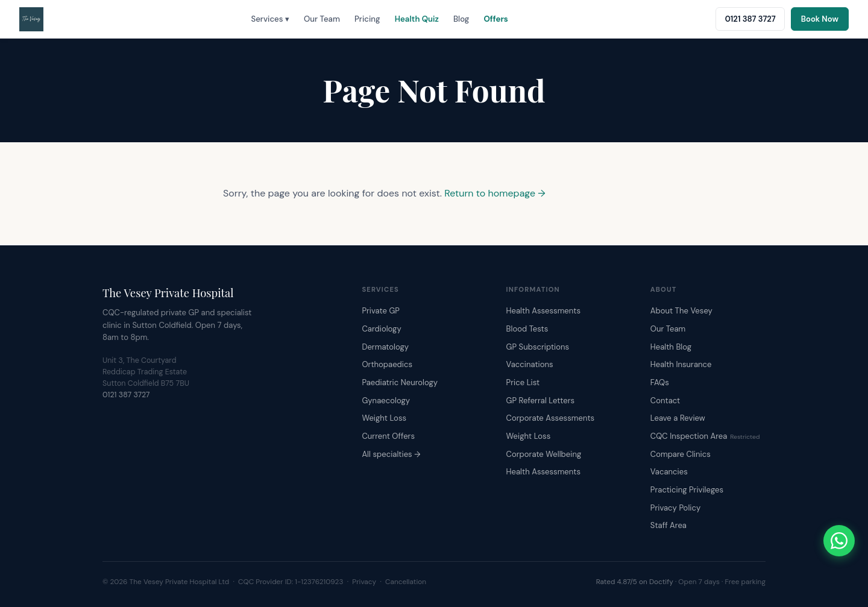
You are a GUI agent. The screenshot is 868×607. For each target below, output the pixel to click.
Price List (523, 382)
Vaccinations (530, 364)
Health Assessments (543, 311)
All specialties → (391, 454)
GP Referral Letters (541, 401)
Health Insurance (681, 364)
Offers (495, 19)
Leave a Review (678, 418)
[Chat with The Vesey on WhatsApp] (839, 541)
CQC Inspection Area (705, 436)
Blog (461, 19)
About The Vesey (681, 311)
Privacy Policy (675, 508)
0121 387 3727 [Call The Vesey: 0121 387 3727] (750, 19)
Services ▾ (270, 19)
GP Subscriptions (538, 347)
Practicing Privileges (687, 490)
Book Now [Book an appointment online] (820, 19)
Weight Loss (384, 418)
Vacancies (669, 472)
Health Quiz (417, 19)
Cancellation (406, 582)
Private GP (381, 311)
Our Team (322, 19)
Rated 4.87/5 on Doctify (635, 582)
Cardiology (381, 329)
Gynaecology (386, 401)
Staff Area (668, 525)
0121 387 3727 (126, 395)
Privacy (364, 582)
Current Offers (388, 436)
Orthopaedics (387, 364)
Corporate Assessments (551, 418)
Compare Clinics (681, 454)
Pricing (367, 19)
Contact (665, 401)
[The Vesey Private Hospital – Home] (31, 19)
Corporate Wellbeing (544, 454)
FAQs (660, 382)
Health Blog (671, 347)
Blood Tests (527, 329)
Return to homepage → (495, 193)
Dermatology (385, 347)
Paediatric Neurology (400, 382)
